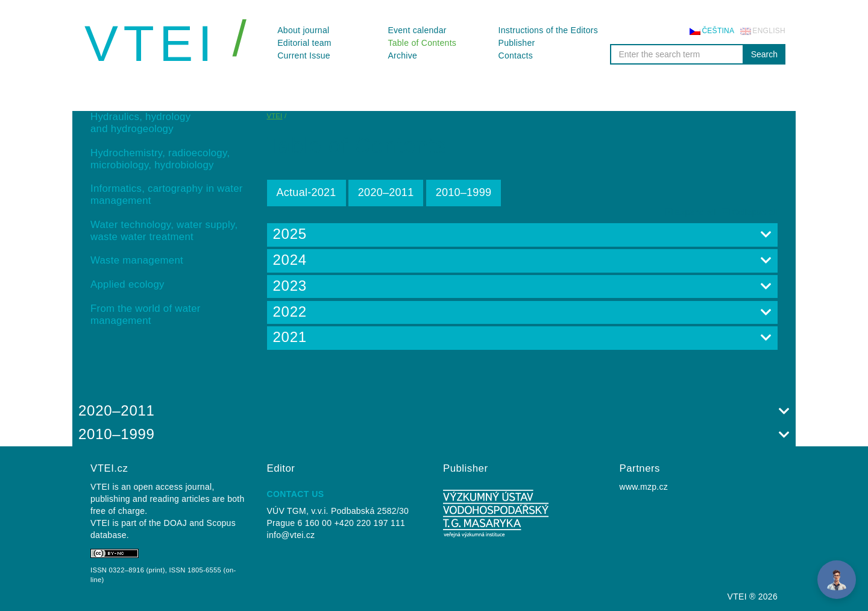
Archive (402, 55)
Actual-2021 (307, 192)
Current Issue (304, 55)
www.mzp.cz (644, 487)
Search (764, 54)
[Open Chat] (837, 580)
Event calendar (417, 30)
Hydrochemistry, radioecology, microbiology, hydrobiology (160, 159)
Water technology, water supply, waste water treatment (164, 231)
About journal (303, 30)
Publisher (517, 43)
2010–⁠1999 (464, 192)
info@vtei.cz (291, 535)
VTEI (151, 43)
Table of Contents (422, 43)
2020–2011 (386, 192)
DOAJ (175, 523)
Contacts (516, 55)
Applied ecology (127, 284)
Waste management (137, 260)
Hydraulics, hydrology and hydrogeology (140, 123)
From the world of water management (146, 315)
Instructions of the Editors (549, 30)
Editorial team (304, 43)
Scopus (221, 523)
